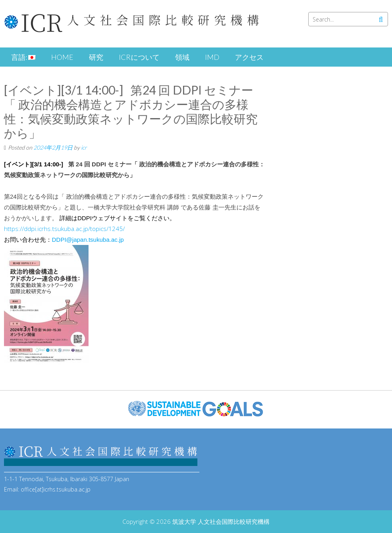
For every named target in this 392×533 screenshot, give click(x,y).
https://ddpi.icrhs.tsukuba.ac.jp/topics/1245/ (64, 229)
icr (84, 147)
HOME (62, 57)
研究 (96, 57)
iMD (212, 57)
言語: (23, 57)
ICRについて (139, 57)
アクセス (249, 57)
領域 (182, 57)
